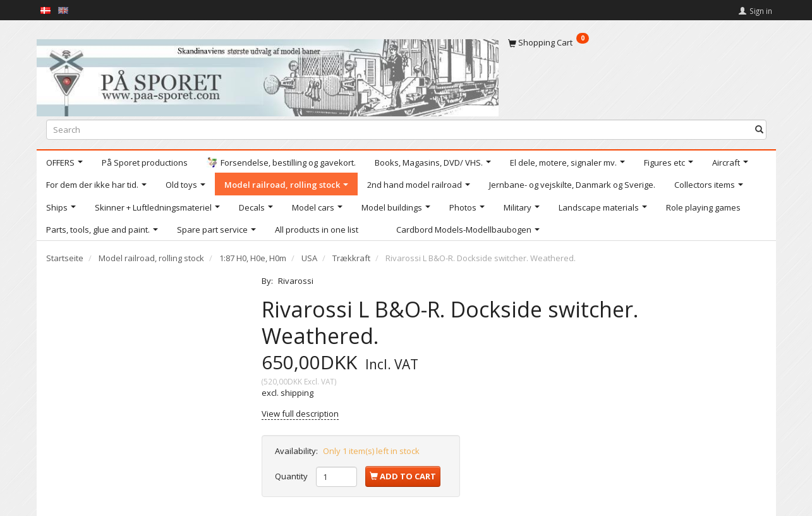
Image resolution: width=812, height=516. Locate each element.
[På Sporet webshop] (268, 75)
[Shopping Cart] (637, 42)
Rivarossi (296, 281)
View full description (300, 414)
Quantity (292, 476)
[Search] (759, 129)
